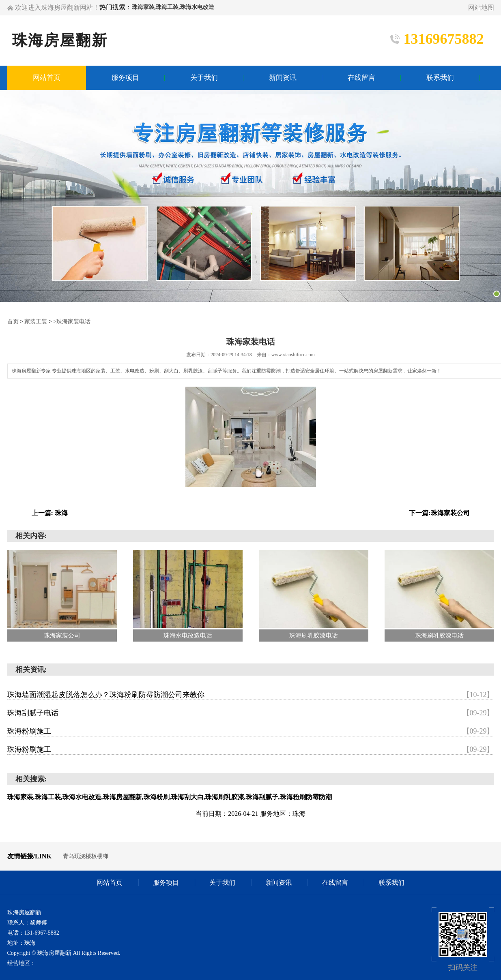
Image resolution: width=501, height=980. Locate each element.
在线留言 (335, 883)
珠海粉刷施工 (251, 731)
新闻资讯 (279, 883)
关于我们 (222, 883)
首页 (13, 322)
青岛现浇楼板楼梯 (86, 856)
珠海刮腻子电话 (251, 713)
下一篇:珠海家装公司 (439, 513)
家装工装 (36, 322)
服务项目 (166, 883)
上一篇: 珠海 (50, 513)
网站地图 (481, 7)
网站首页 (110, 883)
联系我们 (391, 883)
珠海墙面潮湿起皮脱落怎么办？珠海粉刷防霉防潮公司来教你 (251, 695)
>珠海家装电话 (72, 322)
